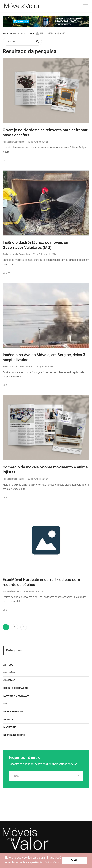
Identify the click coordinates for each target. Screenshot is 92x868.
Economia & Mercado (16, 696)
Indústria (9, 719)
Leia (6, 160)
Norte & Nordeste (14, 735)
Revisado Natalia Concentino (17, 254)
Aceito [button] (74, 860)
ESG (6, 704)
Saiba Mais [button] (52, 862)
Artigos (8, 665)
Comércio (9, 680)
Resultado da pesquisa (30, 51)
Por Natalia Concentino (14, 142)
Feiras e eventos (13, 712)
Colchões (9, 673)
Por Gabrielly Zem (11, 591)
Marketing (10, 727)
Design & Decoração (16, 688)
